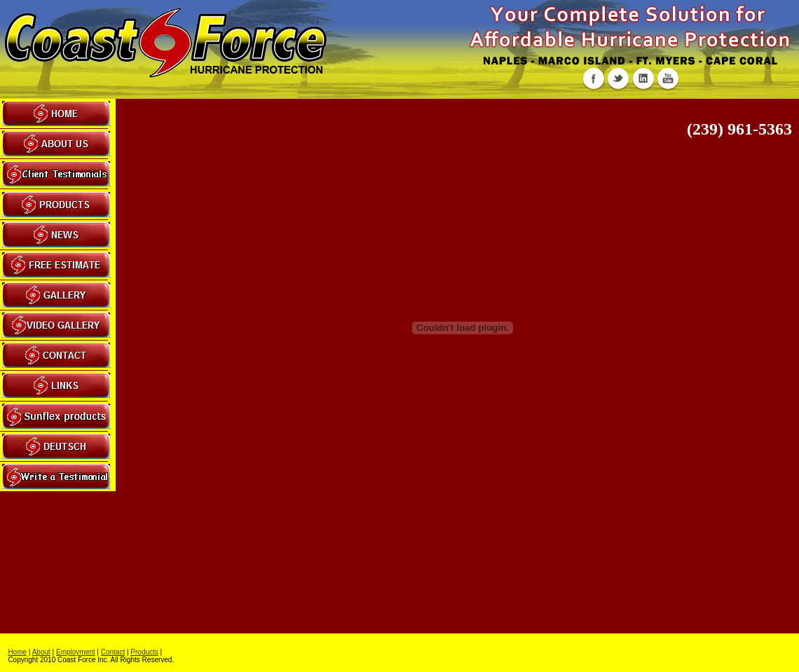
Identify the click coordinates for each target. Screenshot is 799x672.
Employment (76, 652)
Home (17, 652)
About (41, 652)
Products (144, 652)
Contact (113, 652)
